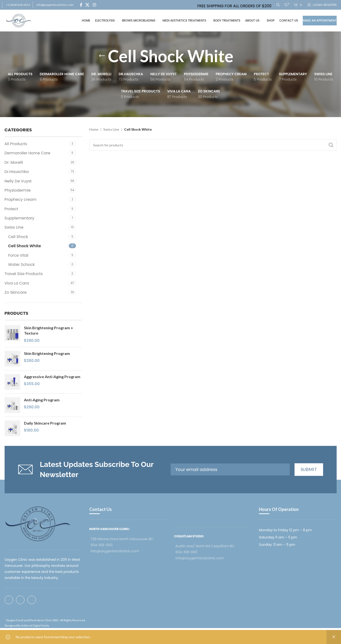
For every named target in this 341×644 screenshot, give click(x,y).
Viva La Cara (17, 283)
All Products (16, 144)
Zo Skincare (16, 292)
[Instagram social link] (94, 5)
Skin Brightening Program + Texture (49, 330)
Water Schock (22, 265)
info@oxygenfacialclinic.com (55, 5)
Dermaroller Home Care (28, 153)
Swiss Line (14, 227)
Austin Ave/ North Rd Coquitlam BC (205, 546)
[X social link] (87, 5)
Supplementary (19, 218)
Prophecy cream (21, 199)
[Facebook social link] (81, 5)
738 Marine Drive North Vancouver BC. (122, 539)
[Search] (278, 5)
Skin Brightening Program (47, 353)
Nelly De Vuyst (18, 181)
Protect (11, 209)
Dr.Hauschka (17, 172)
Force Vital (18, 255)
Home (94, 129)
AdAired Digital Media (35, 625)
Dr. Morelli (14, 162)
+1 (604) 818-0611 (18, 5)
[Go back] (102, 56)
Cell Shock (18, 237)
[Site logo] (19, 20)
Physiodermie (18, 190)
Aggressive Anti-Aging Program (52, 377)
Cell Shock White (25, 246)
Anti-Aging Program (42, 400)
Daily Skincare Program (45, 423)
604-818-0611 (102, 545)
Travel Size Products (24, 274)
